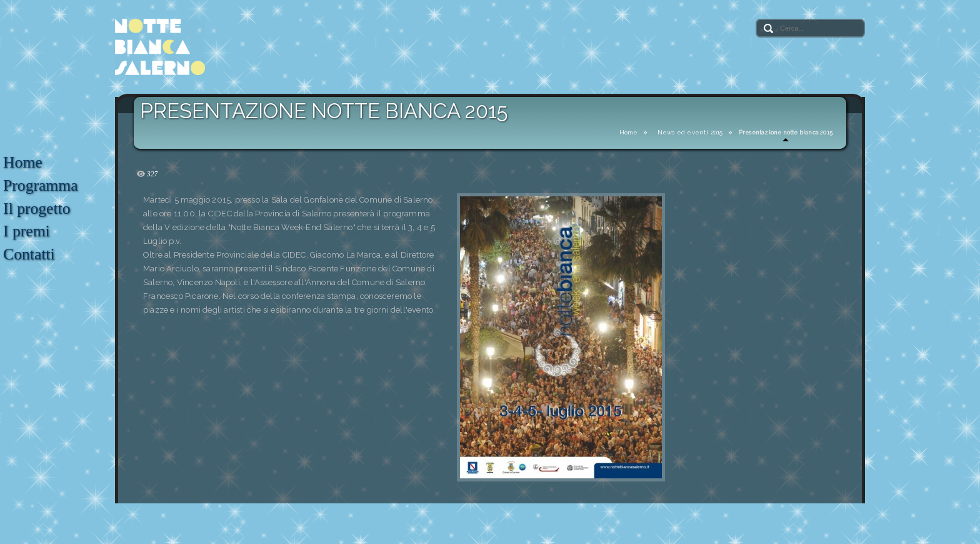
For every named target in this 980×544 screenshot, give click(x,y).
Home (629, 132)
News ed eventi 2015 (690, 132)
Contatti (29, 254)
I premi (27, 231)
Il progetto (37, 209)
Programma (40, 185)
